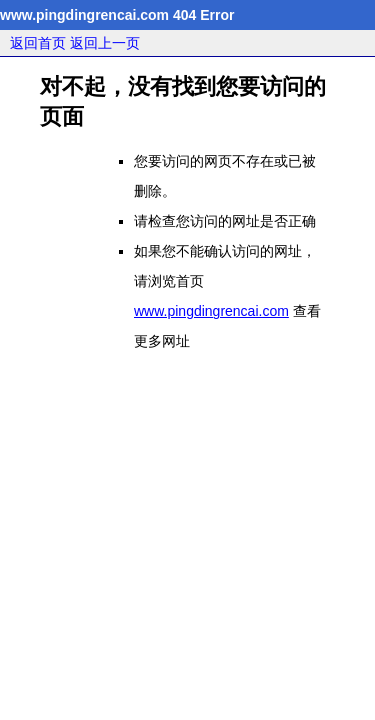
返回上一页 (105, 43)
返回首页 (38, 43)
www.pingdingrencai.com (211, 311)
